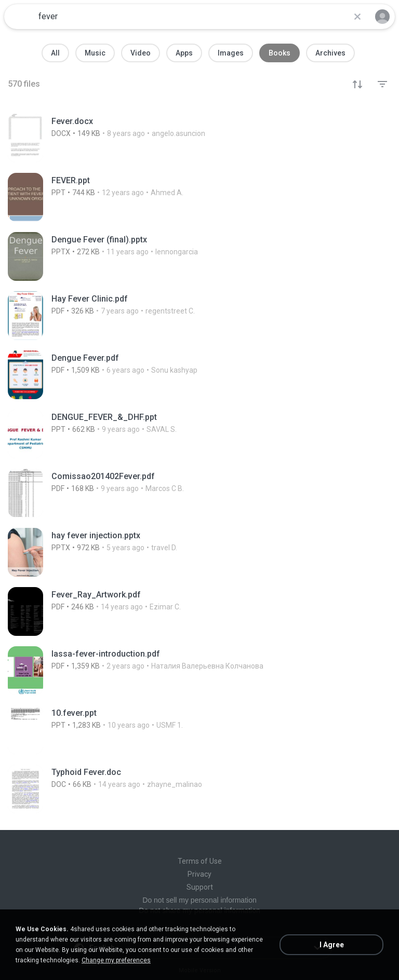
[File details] (199, 138)
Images (231, 53)
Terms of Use (200, 861)
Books (280, 53)
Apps (184, 53)
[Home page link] (20, 17)
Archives (330, 53)
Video (141, 53)
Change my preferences (116, 960)
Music (95, 53)
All (55, 53)
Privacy (199, 874)
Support (200, 887)
